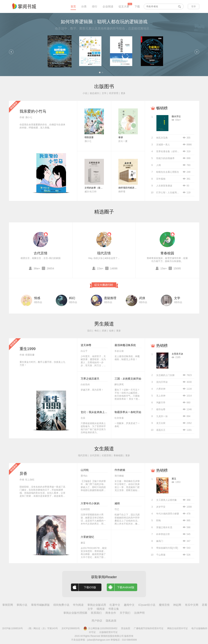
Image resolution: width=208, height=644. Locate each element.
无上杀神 (161, 396)
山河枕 (85, 470)
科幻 (72, 298)
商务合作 (111, 613)
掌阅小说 (22, 605)
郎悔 (159, 521)
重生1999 (28, 349)
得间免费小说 (61, 605)
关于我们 (125, 613)
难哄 (117, 503)
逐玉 (174, 479)
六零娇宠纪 (87, 537)
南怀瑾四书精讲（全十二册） (133, 188)
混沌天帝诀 (162, 382)
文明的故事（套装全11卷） (98, 188)
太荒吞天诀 (177, 354)
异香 (23, 474)
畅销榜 (162, 108)
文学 (104, 93)
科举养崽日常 (163, 534)
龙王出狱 (161, 423)
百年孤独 (161, 179)
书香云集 (114, 609)
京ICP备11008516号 (12, 628)
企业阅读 (108, 6)
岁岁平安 (161, 507)
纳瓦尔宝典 (162, 138)
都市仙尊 (161, 409)
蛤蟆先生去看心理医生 (168, 172)
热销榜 (162, 345)
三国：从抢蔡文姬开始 (128, 379)
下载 (137, 6)
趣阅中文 (129, 605)
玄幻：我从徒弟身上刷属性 (97, 412)
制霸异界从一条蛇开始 (128, 412)
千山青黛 (161, 555)
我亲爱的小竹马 (33, 111)
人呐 (159, 165)
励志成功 (94, 93)
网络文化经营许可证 (178, 628)
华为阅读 (78, 605)
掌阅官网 (8, 605)
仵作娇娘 (120, 470)
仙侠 (111, 331)
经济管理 (114, 93)
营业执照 (126, 628)
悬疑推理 (110, 298)
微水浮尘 (176, 116)
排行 (95, 6)
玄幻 (89, 331)
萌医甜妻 (89, 137)
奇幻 (97, 331)
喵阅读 (101, 609)
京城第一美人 (163, 145)
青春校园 (167, 253)
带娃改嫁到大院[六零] (167, 548)
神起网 (177, 605)
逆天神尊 (86, 345)
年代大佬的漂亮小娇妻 (168, 514)
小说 (85, 93)
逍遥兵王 (161, 430)
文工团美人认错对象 (167, 500)
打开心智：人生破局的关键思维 (172, 193)
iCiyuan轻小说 (147, 605)
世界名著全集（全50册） (169, 151)
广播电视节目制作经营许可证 (149, 628)
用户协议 (97, 621)
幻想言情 (106, 455)
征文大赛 (124, 6)
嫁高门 (160, 541)
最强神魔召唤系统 (125, 345)
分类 (84, 6)
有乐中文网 (192, 605)
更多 (123, 93)
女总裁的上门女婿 (165, 375)
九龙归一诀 (162, 416)
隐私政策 (111, 621)
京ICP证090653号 (71, 628)
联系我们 (96, 613)
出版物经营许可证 (108, 632)
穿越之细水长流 (164, 527)
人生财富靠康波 (164, 186)
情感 (37, 298)
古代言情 (41, 253)
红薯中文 (115, 605)
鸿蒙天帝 (161, 403)
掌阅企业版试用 (97, 605)
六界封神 (161, 389)
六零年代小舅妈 (90, 503)
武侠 (142, 298)
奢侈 (121, 137)
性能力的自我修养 (165, 158)
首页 (73, 6)
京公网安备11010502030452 (100, 628)
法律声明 (139, 613)
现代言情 (104, 253)
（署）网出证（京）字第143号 (42, 628)
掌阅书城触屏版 (40, 605)
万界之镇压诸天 (90, 379)
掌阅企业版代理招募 (75, 613)
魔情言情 (164, 605)
